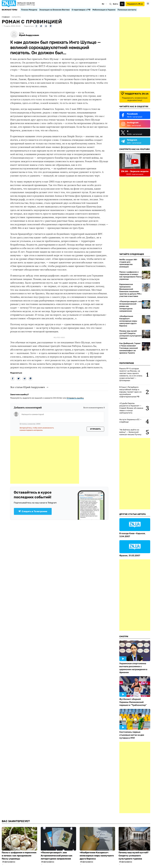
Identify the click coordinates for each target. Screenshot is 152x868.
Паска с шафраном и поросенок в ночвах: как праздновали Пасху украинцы (131, 276)
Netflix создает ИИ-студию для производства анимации (128, 263)
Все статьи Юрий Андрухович (28, 387)
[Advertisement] (45, 460)
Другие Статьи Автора (133, 514)
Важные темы (10, 10)
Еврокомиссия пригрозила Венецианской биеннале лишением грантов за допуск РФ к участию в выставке (130, 290)
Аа (122, 4)
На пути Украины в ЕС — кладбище (130, 421)
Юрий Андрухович (29, 35)
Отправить (95, 429)
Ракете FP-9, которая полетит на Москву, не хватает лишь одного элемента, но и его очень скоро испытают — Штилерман (131, 375)
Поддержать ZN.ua (135, 4)
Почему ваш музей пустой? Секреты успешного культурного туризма (130, 335)
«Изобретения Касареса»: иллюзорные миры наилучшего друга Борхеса (128, 321)
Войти (116, 4)
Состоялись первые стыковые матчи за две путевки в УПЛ (132, 735)
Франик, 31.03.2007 (130, 556)
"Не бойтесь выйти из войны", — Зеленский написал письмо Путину (130, 432)
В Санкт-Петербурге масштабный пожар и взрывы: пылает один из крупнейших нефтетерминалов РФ (130, 392)
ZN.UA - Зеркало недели (135, 171)
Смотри (124, 636)
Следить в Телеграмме (33, 511)
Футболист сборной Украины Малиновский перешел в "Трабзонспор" (133, 702)
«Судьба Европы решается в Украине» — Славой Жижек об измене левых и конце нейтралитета (131, 408)
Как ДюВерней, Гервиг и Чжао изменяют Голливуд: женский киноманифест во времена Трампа (130, 348)
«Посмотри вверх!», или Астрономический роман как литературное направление (131, 306)
